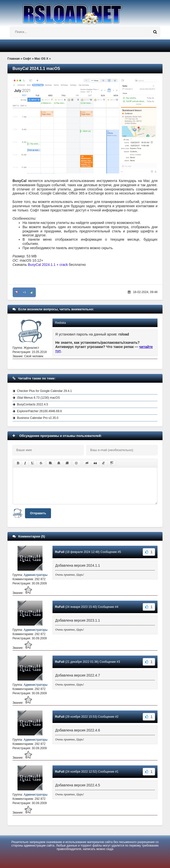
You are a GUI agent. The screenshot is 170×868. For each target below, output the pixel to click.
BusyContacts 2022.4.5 (32, 404)
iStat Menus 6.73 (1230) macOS (38, 398)
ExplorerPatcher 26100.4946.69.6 (39, 411)
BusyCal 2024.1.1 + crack (48, 265)
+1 (24, 292)
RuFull (60, 552)
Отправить (38, 513)
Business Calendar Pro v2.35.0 (38, 418)
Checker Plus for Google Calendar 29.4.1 (44, 391)
